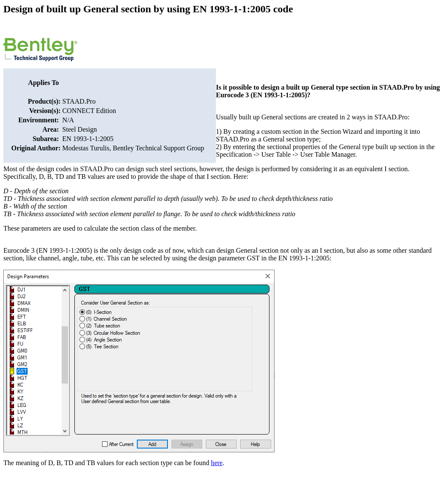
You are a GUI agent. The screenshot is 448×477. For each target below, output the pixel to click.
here (217, 463)
